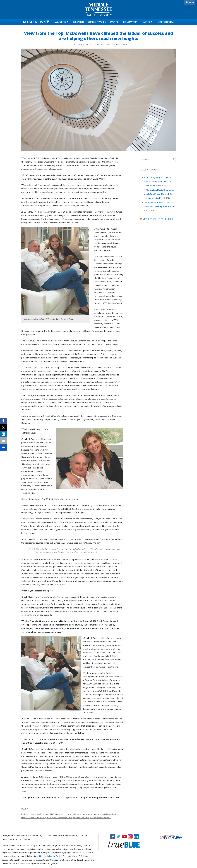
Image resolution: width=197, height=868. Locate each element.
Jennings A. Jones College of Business (105, 814)
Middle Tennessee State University (34, 818)
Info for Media (165, 22)
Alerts (146, 22)
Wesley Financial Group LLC (101, 818)
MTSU (191, 2)
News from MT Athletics (158, 219)
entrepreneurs (85, 814)
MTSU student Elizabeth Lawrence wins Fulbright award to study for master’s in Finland (159, 194)
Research (78, 22)
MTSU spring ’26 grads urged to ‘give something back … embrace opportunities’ (158, 182)
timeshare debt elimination (62, 818)
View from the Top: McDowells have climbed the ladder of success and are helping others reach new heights (98, 36)
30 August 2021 (104, 45)
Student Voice (97, 22)
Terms (55, 864)
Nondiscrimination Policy (50, 856)
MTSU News (35, 22)
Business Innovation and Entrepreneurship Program (40, 814)
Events (114, 22)
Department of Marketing (70, 814)
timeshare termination (81, 818)
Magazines (60, 22)
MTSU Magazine (121, 45)
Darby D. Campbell (85, 45)
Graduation (130, 22)
